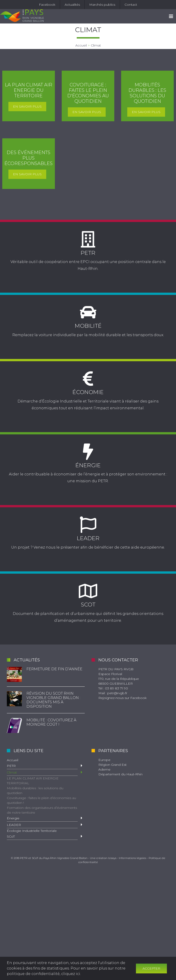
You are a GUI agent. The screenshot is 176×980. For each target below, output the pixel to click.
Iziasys (112, 858)
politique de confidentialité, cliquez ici (43, 974)
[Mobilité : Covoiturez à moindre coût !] (14, 725)
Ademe (104, 769)
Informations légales (133, 858)
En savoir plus (27, 106)
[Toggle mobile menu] (171, 16)
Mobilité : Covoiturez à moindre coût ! (51, 722)
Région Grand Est (112, 765)
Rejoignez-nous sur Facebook (122, 698)
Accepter (151, 968)
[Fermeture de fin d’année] (14, 674)
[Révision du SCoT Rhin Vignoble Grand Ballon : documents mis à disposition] (14, 699)
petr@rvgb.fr (117, 693)
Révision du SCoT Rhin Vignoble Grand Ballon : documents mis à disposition (53, 700)
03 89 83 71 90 (116, 688)
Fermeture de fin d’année (54, 669)
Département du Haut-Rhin (120, 774)
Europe (104, 760)
